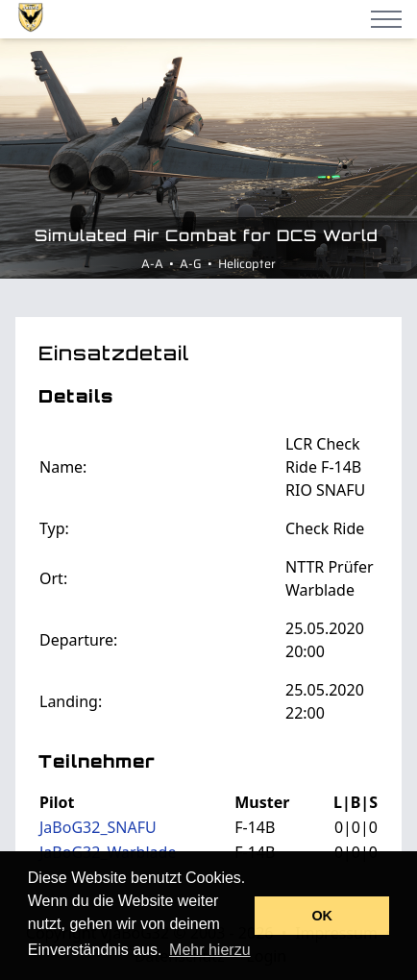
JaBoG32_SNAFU (98, 827)
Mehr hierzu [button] (209, 950)
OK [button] (322, 916)
